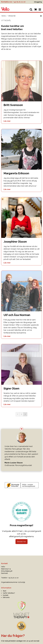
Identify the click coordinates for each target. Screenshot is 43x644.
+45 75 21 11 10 (19, 2)
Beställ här (21, 542)
